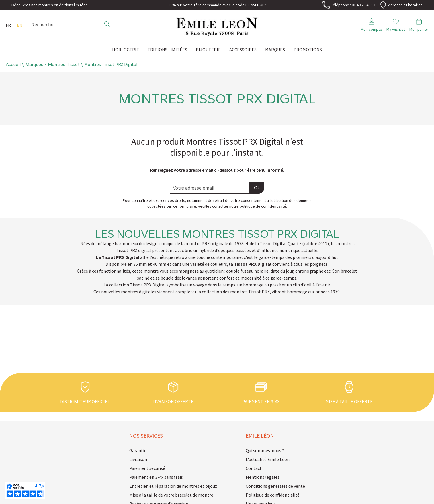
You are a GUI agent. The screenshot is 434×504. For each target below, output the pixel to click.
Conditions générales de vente (275, 486)
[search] (107, 25)
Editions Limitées (167, 50)
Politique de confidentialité (273, 495)
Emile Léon (260, 436)
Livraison (138, 459)
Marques (275, 50)
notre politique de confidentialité (258, 206)
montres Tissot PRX (250, 292)
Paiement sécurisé (147, 468)
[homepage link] (217, 25)
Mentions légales (263, 477)
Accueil (13, 64)
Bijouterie (208, 50)
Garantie (138, 450)
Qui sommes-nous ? (265, 450)
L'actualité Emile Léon (268, 459)
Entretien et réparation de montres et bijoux (173, 486)
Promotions (308, 50)
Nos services (146, 436)
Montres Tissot (64, 64)
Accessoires (243, 50)
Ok (257, 188)
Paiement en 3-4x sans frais (156, 477)
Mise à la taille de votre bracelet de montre (171, 495)
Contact (254, 468)
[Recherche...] (62, 25)
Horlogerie (126, 50)
